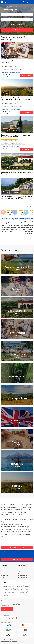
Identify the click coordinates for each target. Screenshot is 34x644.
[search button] (28, 2)
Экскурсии (16, 7)
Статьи (3, 577)
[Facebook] (6, 618)
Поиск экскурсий (17, 548)
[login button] (31, 2)
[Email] (17, 555)
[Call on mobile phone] (24, 2)
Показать (17, 30)
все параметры (17, 25)
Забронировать (26, 75)
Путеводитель (4, 575)
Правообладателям (22, 577)
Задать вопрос (7, 609)
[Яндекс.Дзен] (16, 618)
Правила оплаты (22, 573)
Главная (3, 7)
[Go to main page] (6, 2)
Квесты (3, 571)
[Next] (31, 206)
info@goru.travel (16, 604)
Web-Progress (9, 639)
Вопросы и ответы (22, 575)
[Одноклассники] (9, 618)
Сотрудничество (22, 571)
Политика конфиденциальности (9, 641)
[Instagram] (13, 618)
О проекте (20, 569)
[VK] (3, 618)
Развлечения (4, 573)
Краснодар (9, 7)
